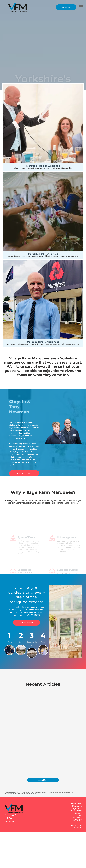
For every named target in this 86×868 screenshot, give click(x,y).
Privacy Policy (9, 822)
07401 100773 (34, 615)
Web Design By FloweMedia (76, 827)
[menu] (81, 6)
